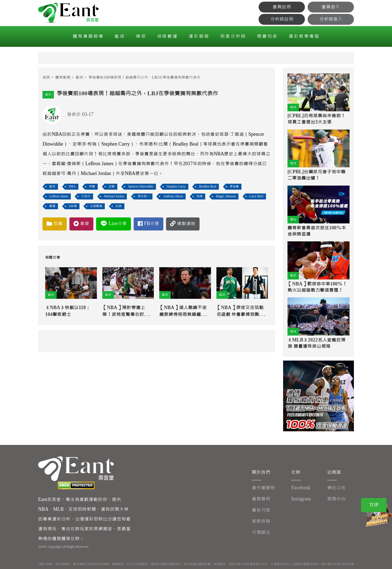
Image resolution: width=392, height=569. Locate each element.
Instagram (301, 499)
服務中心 (336, 499)
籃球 (120, 36)
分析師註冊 (282, 19)
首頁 (46, 77)
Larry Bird (256, 196)
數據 (52, 206)
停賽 (92, 187)
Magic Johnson (226, 196)
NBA (72, 187)
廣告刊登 (261, 510)
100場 (73, 206)
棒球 (141, 36)
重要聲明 (261, 499)
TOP (374, 505)
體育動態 (63, 77)
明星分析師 (233, 36)
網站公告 (336, 488)
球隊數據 (167, 36)
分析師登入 (331, 19)
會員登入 (331, 7)
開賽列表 (267, 36)
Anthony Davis (173, 196)
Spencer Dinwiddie (140, 187)
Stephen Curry (176, 187)
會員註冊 (282, 7)
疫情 (200, 196)
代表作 (86, 196)
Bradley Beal (208, 187)
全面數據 (96, 206)
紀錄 (119, 206)
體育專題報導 (88, 36)
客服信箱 (261, 521)
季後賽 (234, 187)
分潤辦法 (261, 532)
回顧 (112, 187)
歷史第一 (144, 196)
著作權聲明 (263, 488)
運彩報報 (199, 36)
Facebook (301, 488)
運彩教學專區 (304, 36)
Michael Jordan (114, 196)
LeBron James (59, 196)
